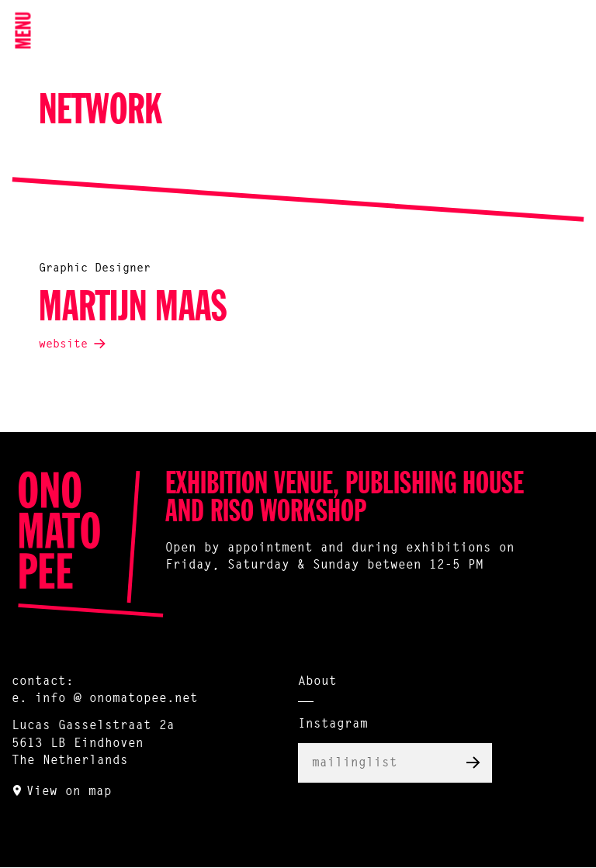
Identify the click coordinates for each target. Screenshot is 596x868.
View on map (69, 792)
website (63, 345)
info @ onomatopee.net (116, 699)
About (317, 682)
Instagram (333, 724)
